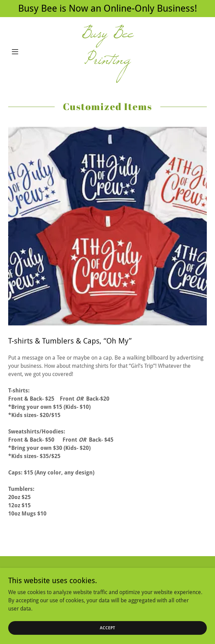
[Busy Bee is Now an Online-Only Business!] (107, 9)
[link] (107, 52)
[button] (23, 52)
